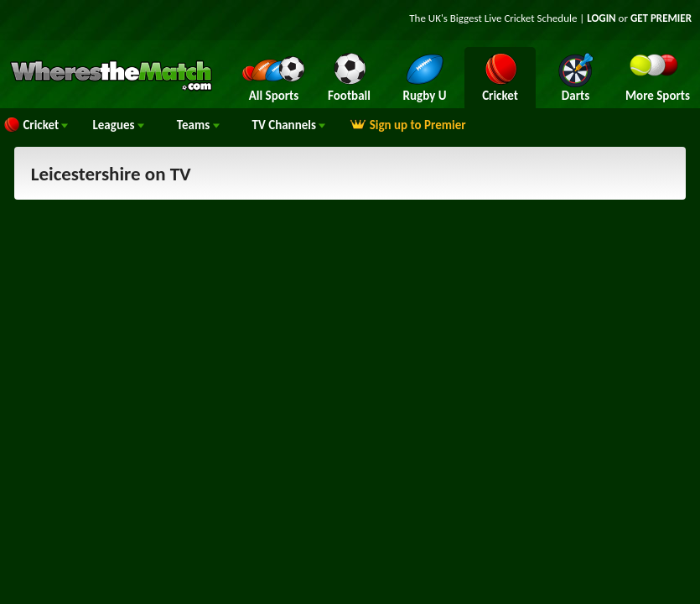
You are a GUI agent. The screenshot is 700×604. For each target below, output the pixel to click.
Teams (198, 125)
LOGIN (601, 18)
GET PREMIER (661, 18)
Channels (289, 125)
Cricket (36, 125)
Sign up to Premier (407, 125)
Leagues (118, 125)
